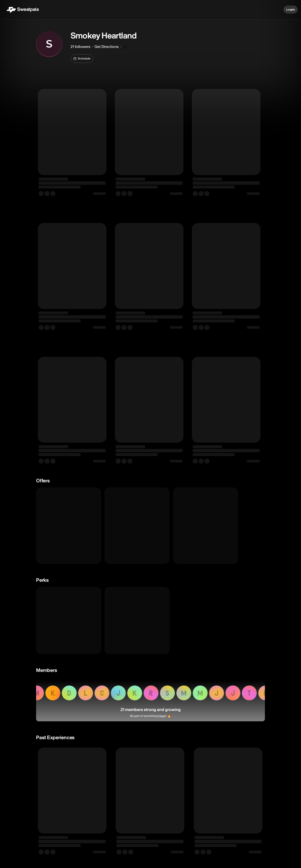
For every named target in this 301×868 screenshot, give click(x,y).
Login (291, 10)
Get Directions (107, 47)
